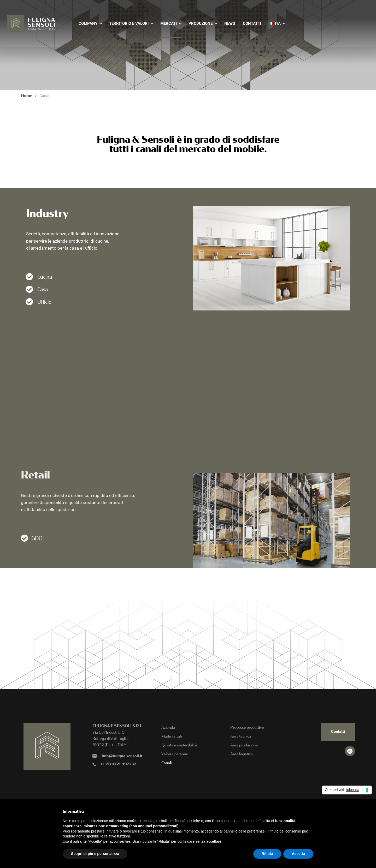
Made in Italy (172, 736)
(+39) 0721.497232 (119, 764)
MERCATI (169, 23)
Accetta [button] (298, 854)
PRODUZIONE (201, 23)
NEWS (230, 23)
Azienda (168, 727)
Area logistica (242, 754)
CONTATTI (252, 23)
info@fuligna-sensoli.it (122, 756)
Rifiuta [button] (267, 854)
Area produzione (244, 745)
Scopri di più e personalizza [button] (95, 854)
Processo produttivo (247, 727)
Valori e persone (175, 754)
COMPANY (88, 23)
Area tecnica (241, 736)
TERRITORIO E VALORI (129, 23)
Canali (166, 763)
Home (27, 96)
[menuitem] (275, 23)
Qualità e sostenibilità (179, 745)
